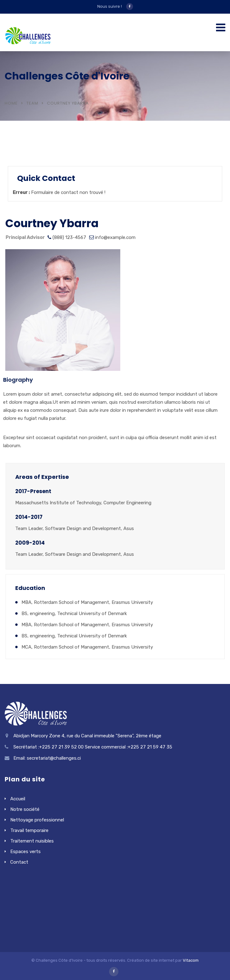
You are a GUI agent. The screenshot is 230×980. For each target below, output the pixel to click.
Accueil (18, 799)
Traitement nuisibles (32, 841)
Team (32, 103)
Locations (28, 150)
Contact (19, 862)
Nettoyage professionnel (37, 820)
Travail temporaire (29, 830)
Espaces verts (25, 852)
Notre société (25, 809)
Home (11, 103)
